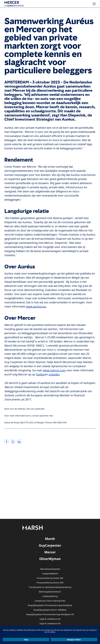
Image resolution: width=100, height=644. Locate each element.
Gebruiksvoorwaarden (50, 569)
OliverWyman (50, 559)
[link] (7, 442)
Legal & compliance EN (50, 624)
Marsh (50, 539)
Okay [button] (26, 640)
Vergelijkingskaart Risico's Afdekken (50, 610)
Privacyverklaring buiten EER (50, 578)
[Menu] (94, 4)
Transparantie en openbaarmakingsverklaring (50, 587)
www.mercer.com (54, 370)
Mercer (50, 552)
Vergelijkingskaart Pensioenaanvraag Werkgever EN (50, 615)
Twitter (40, 375)
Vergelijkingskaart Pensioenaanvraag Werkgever (50, 605)
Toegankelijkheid (50, 574)
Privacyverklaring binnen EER (50, 583)
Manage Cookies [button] (74, 640)
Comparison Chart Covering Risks (50, 601)
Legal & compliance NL (50, 619)
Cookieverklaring (50, 596)
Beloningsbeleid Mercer (50, 592)
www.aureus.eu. (36, 307)
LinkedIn (54, 375)
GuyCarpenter (50, 545)
